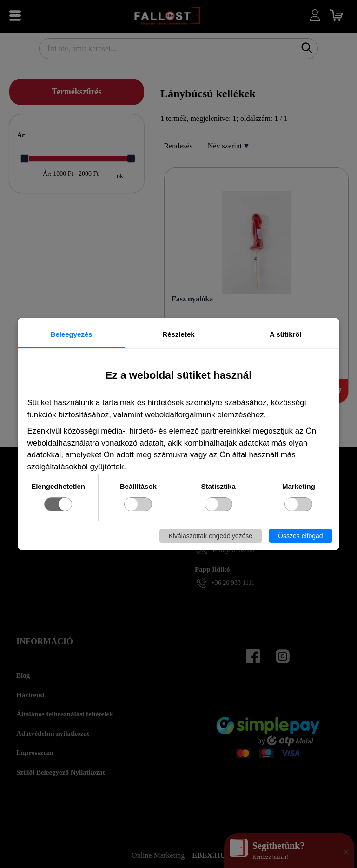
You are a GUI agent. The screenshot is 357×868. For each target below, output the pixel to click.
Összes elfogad (301, 536)
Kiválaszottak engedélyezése (211, 536)
